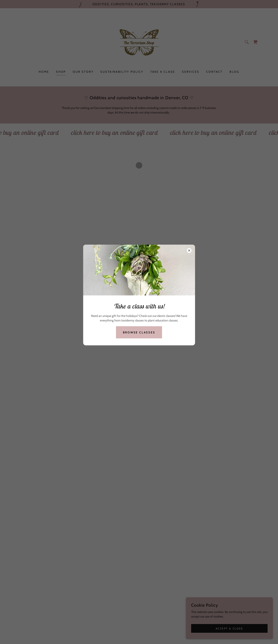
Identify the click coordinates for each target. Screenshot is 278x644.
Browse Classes (139, 332)
